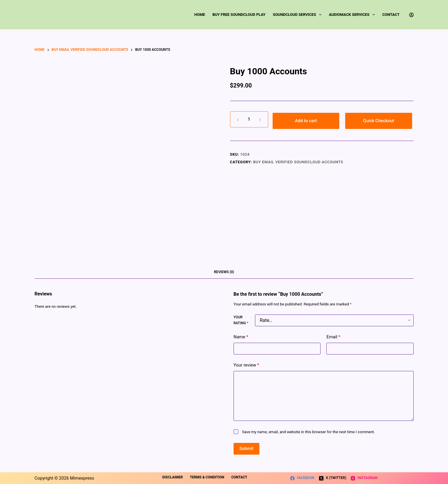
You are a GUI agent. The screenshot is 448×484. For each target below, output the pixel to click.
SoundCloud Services (298, 15)
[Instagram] (364, 478)
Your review (246, 365)
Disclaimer (173, 477)
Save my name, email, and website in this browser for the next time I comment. (308, 432)
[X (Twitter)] (333, 478)
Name (241, 337)
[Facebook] (302, 478)
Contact (391, 15)
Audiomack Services (353, 15)
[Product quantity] (249, 119)
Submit (246, 448)
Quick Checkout (379, 121)
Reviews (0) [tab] (224, 272)
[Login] (411, 15)
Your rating (241, 320)
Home (200, 15)
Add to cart (306, 121)
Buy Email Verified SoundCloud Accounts (298, 162)
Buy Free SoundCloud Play (239, 15)
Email (333, 337)
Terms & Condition (207, 477)
